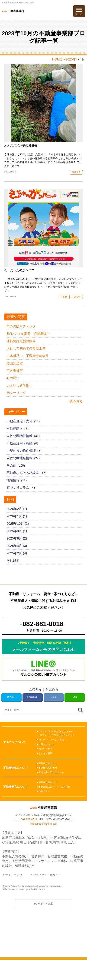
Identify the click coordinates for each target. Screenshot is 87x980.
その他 (62, 302)
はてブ (54, 710)
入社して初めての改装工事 (26, 354)
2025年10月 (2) (18, 529)
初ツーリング (16, 398)
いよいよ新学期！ (19, 391)
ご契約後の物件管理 (21, 456)
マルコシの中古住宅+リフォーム (58, 745)
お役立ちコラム (47, 757)
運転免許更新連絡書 (21, 347)
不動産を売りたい (49, 776)
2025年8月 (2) (17, 544)
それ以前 (13, 566)
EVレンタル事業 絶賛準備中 (28, 339)
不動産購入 (15, 434)
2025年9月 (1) (17, 537)
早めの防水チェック (21, 332)
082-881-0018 (29, 838)
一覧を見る (75, 407)
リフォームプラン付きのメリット (59, 748)
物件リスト (45, 804)
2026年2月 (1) (17, 514)
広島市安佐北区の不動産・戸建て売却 (20, 3)
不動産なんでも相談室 (23, 478)
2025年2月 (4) (17, 559)
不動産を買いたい (49, 795)
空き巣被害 (15, 376)
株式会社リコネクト (38, 908)
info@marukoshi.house (43, 843)
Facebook (33, 710)
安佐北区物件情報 (19, 441)
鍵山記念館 (15, 369)
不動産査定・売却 (19, 427)
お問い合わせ (46, 762)
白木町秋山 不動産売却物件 (28, 361)
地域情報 (13, 486)
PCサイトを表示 (43, 924)
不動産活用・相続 (19, 449)
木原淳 (77, 302)
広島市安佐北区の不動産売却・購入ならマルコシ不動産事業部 (40, 905)
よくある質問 (46, 766)
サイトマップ (15, 894)
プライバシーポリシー (52, 894)
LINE (75, 710)
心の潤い (13, 383)
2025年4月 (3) (17, 551)
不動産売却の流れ (49, 781)
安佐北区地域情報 (19, 464)
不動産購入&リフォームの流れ (56, 800)
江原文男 (76, 175)
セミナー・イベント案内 (53, 753)
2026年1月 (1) (17, 522)
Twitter (11, 710)
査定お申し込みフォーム (53, 785)
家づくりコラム (18, 493)
